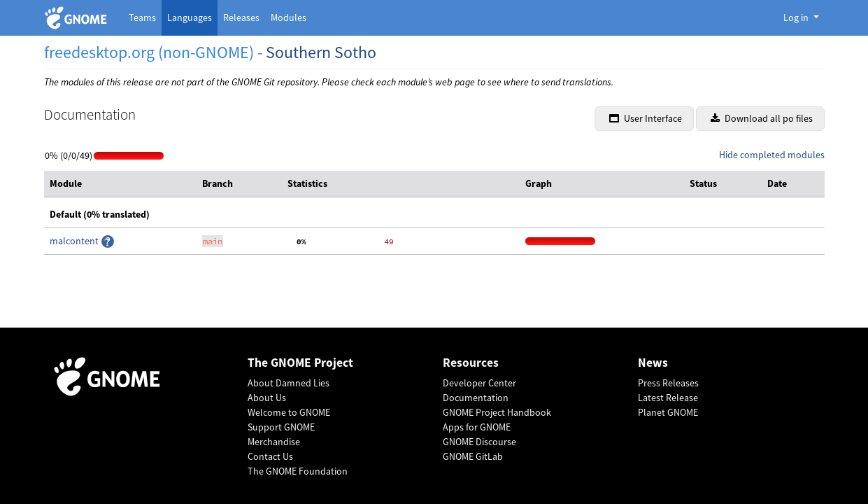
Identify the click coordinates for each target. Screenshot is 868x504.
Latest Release (668, 398)
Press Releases (668, 383)
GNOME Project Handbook (497, 412)
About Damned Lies (289, 383)
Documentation (476, 398)
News (653, 363)
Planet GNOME (668, 412)
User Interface (646, 118)
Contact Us (270, 456)
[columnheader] (121, 184)
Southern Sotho (321, 52)
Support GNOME (281, 427)
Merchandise (274, 442)
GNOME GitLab (473, 456)
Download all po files (762, 118)
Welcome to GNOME (289, 412)
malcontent (75, 241)
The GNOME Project (300, 363)
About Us (267, 398)
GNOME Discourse (479, 442)
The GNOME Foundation (298, 471)
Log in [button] (797, 17)
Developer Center (479, 383)
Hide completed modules (772, 155)
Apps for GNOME (477, 427)
